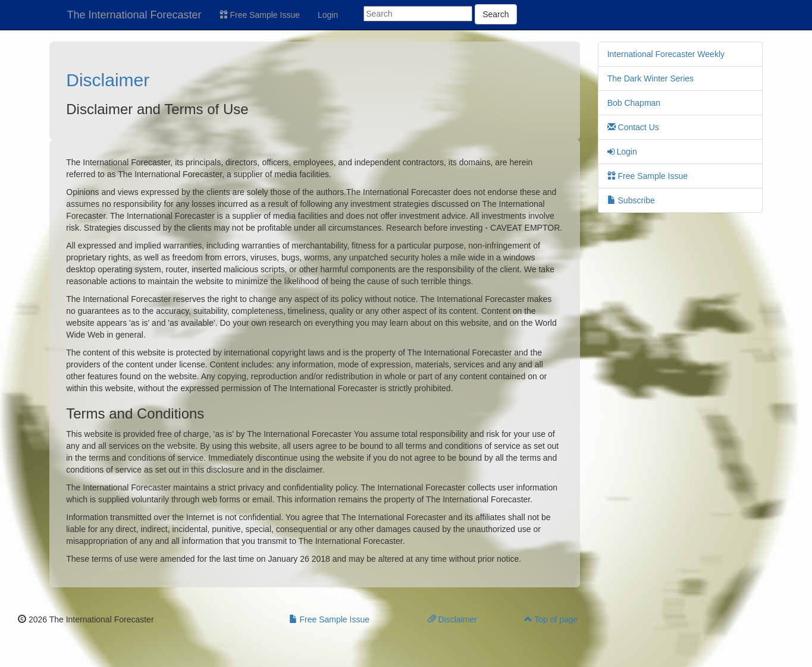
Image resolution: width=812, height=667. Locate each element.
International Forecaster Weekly (666, 54)
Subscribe (631, 200)
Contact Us (633, 127)
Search (496, 14)
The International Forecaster (134, 15)
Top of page (551, 619)
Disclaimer (108, 80)
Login (328, 15)
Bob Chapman (634, 103)
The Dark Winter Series (650, 78)
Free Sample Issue (260, 15)
